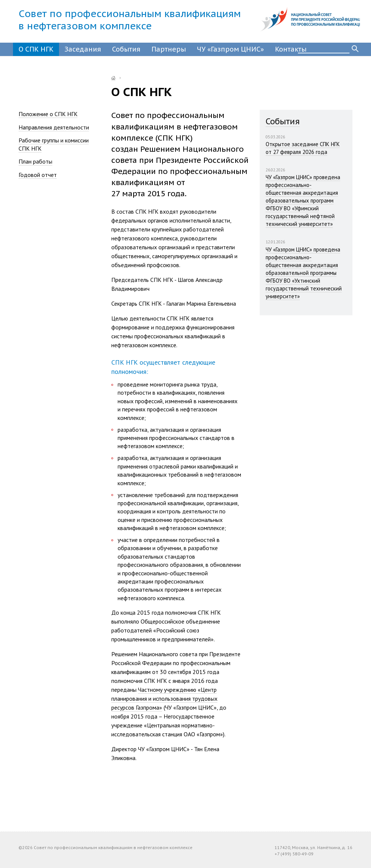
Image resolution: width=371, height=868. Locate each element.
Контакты (291, 49)
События (126, 49)
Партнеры (169, 49)
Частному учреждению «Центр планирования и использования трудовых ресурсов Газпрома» (164, 698)
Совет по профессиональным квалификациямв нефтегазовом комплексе (130, 20)
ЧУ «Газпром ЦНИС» (230, 49)
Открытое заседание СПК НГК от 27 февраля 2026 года (303, 148)
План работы (35, 161)
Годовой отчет (38, 175)
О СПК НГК (36, 49)
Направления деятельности (54, 127)
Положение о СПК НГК (48, 114)
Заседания (83, 49)
